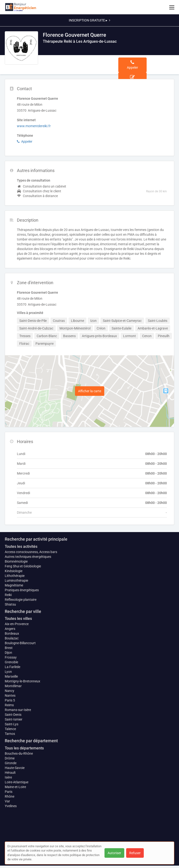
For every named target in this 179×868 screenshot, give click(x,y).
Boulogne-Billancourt (20, 643)
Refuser (135, 853)
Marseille (11, 676)
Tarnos (10, 734)
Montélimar (13, 686)
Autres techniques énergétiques (28, 557)
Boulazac (12, 638)
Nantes (10, 695)
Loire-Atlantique (17, 782)
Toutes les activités (21, 546)
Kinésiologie (14, 571)
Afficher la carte (90, 391)
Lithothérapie (15, 576)
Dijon (8, 653)
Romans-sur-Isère (18, 710)
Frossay (11, 657)
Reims (9, 705)
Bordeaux (12, 633)
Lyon (8, 672)
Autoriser (114, 853)
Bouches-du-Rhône (19, 753)
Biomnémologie (16, 561)
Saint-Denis (13, 715)
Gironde (11, 763)
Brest (9, 648)
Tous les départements (24, 748)
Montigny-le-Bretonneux (22, 681)
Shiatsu (10, 604)
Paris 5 (10, 700)
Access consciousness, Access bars (31, 552)
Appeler (25, 141)
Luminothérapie (16, 580)
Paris (9, 792)
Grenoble (11, 662)
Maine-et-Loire (15, 787)
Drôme (10, 758)
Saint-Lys (12, 724)
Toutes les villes (18, 619)
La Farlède (12, 667)
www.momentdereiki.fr (34, 126)
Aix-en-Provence (17, 624)
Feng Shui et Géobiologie (23, 566)
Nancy (10, 691)
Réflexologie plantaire (21, 600)
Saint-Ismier (14, 719)
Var (7, 801)
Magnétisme (14, 585)
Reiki (8, 595)
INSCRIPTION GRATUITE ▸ (89, 20)
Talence (10, 729)
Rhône (10, 796)
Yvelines (11, 806)
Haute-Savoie (15, 768)
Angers (10, 629)
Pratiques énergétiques (22, 590)
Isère (8, 777)
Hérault (10, 773)
